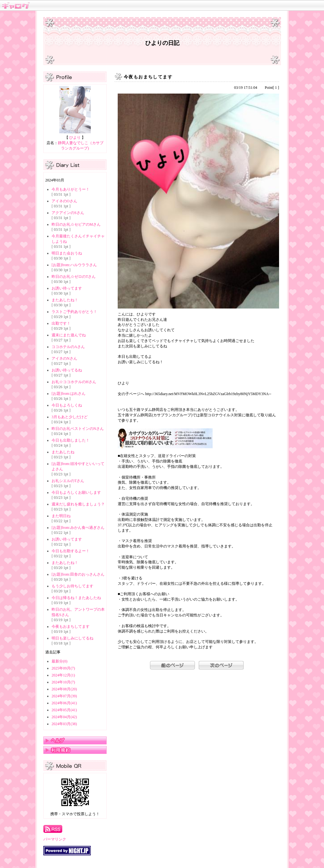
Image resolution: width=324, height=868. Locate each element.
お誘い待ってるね (67, 370)
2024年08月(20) (64, 689)
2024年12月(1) (63, 675)
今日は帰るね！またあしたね (76, 598)
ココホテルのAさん (68, 347)
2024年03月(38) (64, 724)
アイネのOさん (64, 201)
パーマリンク (55, 839)
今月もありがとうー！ (71, 189)
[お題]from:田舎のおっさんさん (78, 574)
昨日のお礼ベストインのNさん (78, 429)
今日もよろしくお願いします (76, 492)
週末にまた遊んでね (69, 335)
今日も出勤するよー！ (71, 551)
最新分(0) (59, 661)
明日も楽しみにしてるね (72, 638)
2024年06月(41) (64, 703)
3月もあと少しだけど (70, 417)
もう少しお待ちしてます (72, 586)
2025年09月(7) (63, 668)
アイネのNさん (64, 358)
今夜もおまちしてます (71, 627)
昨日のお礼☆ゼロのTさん (74, 277)
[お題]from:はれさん (69, 394)
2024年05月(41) (64, 710)
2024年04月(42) (64, 717)
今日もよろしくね (67, 405)
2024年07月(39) (64, 696)
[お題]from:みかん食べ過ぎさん (78, 528)
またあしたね (63, 452)
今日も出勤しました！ (71, 440)
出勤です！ (61, 323)
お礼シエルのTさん (68, 481)
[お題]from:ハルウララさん (74, 265)
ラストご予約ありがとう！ (74, 312)
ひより (75, 138)
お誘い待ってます (67, 288)
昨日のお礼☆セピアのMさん (76, 224)
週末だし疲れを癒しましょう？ (78, 504)
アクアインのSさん (68, 213)
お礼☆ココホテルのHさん (74, 382)
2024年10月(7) (63, 682)
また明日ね (61, 516)
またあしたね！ (65, 300)
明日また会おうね (67, 253)
